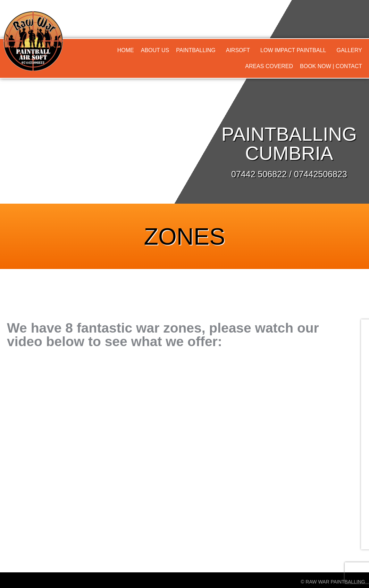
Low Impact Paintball (293, 50)
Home (126, 50)
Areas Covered (269, 66)
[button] (198, 50)
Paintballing (196, 50)
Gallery (349, 50)
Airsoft (238, 50)
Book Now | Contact (331, 66)
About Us (155, 50)
